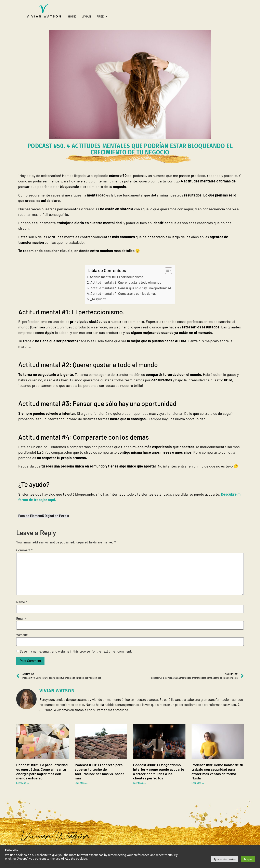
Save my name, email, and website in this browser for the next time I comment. (76, 652)
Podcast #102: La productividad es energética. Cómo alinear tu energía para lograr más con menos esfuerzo (42, 771)
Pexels (64, 516)
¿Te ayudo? (98, 299)
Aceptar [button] (248, 859)
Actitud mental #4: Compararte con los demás (123, 294)
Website (22, 635)
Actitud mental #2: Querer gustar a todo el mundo (126, 282)
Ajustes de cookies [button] (225, 859)
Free (102, 16)
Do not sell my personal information (30, 863)
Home (72, 16)
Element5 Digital (42, 516)
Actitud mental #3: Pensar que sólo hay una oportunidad (131, 288)
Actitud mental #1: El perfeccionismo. (117, 277)
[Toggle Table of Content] (166, 271)
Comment (24, 550)
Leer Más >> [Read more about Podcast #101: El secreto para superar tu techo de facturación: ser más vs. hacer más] (81, 783)
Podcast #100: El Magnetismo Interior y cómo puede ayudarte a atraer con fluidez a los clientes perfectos (159, 771)
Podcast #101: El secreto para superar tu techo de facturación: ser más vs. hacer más (99, 771)
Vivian (86, 16)
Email (21, 619)
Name (22, 602)
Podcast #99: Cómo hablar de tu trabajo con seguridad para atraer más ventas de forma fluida (217, 771)
